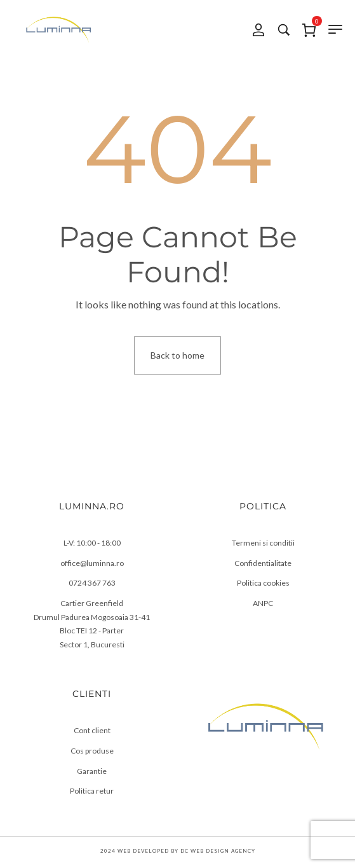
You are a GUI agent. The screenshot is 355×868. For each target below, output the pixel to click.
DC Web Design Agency (218, 851)
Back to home (178, 355)
